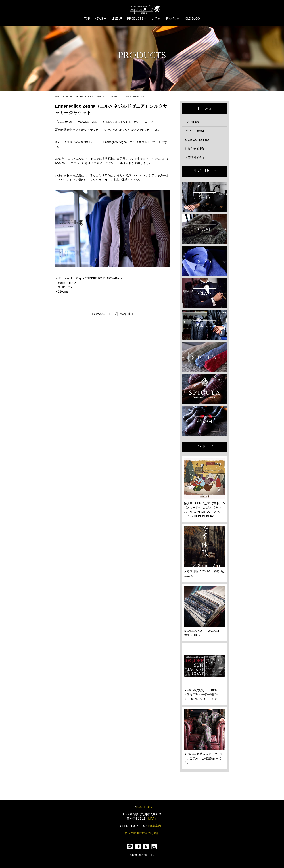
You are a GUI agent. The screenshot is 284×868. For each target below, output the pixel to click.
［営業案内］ (155, 826)
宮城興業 (204, 421)
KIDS (204, 325)
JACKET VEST (89, 122)
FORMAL (204, 293)
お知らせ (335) (194, 149)
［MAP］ (151, 819)
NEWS (100, 19)
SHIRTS (204, 261)
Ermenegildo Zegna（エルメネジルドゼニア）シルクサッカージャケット (114, 96)
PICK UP (79, 96)
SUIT (204, 197)
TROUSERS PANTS (118, 122)
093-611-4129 (145, 807)
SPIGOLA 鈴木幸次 (204, 389)
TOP (87, 19)
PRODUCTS (137, 19)
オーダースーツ (67, 96)
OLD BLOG (193, 19)
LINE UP (117, 19)
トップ (112, 314)
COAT (204, 229)
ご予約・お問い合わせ (166, 19)
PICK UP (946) (194, 131)
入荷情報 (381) (194, 157)
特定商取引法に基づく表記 (142, 833)
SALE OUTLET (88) (198, 140)
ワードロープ (145, 122)
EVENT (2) (192, 122)
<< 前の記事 (98, 314)
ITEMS (204, 357)
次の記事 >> (127, 314)
